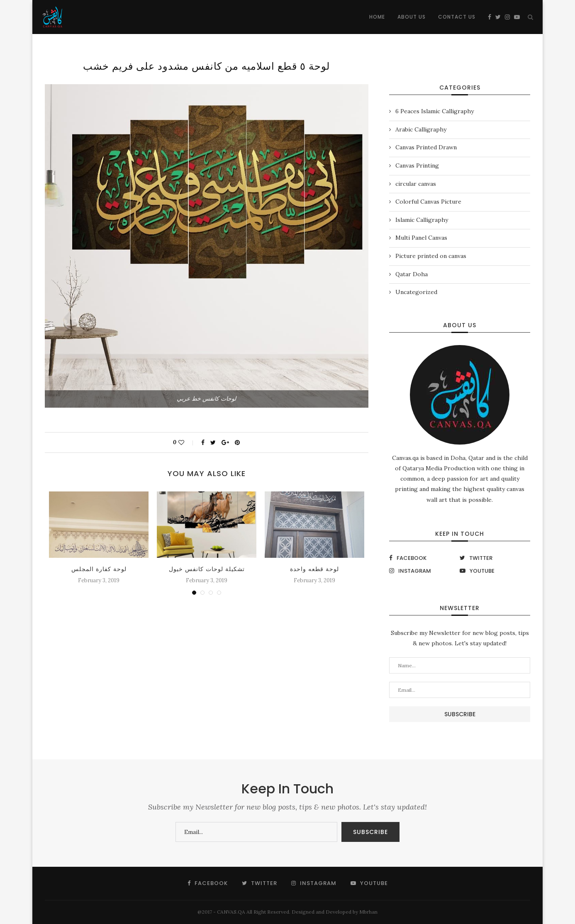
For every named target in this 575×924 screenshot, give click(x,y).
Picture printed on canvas (431, 256)
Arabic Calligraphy (421, 129)
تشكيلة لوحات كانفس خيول (207, 569)
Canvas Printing (417, 165)
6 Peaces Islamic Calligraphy (435, 111)
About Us (412, 17)
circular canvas (416, 184)
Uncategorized (416, 292)
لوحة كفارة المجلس (99, 569)
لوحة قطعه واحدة (314, 569)
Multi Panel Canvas (421, 238)
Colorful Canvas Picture (428, 202)
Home (377, 17)
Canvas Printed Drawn (426, 147)
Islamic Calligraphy (422, 220)
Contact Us (457, 17)
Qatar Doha (412, 274)
